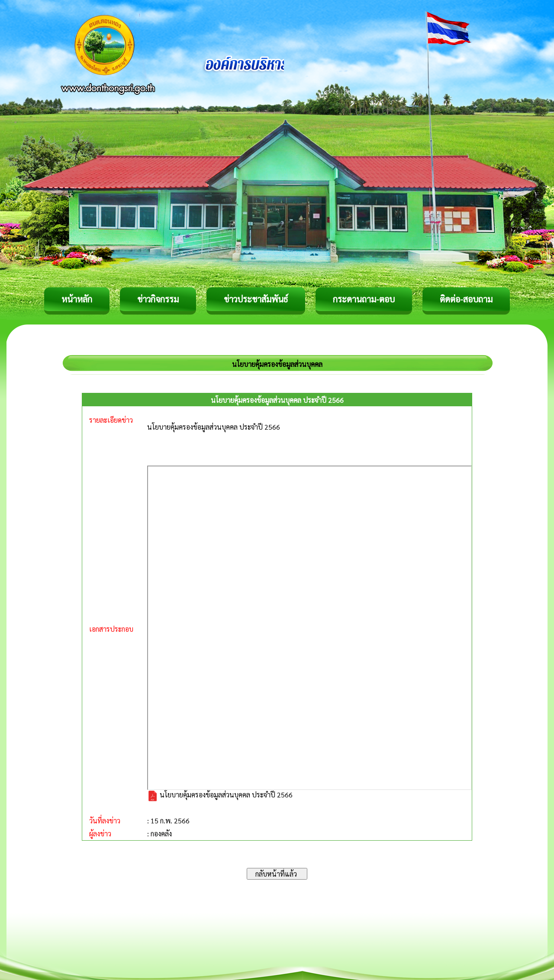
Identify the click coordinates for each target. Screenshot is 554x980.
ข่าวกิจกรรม (158, 299)
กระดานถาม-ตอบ (364, 299)
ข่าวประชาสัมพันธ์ (256, 299)
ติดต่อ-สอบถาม (466, 299)
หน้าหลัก (77, 299)
